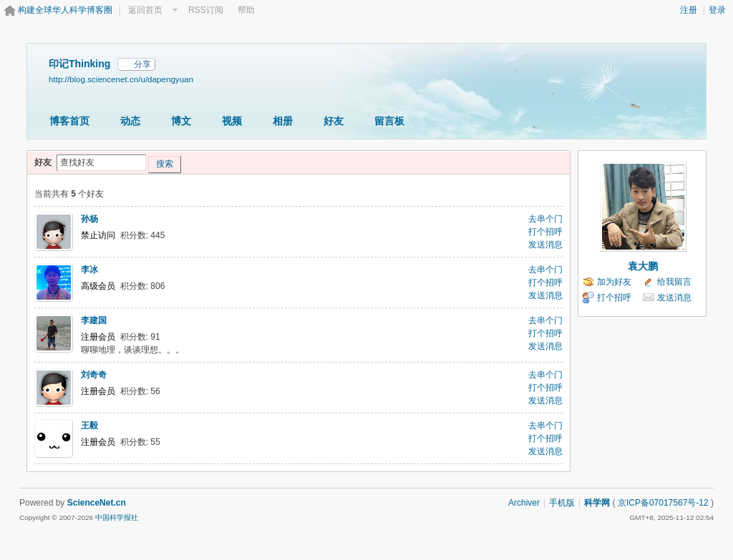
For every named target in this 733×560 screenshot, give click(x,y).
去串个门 (545, 219)
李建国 (94, 320)
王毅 (89, 426)
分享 (142, 64)
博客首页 (69, 121)
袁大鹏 (643, 266)
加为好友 (614, 282)
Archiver (524, 503)
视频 (232, 121)
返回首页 (145, 10)
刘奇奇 (94, 375)
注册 (689, 10)
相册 (283, 121)
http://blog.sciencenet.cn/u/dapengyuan (121, 79)
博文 (181, 121)
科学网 (597, 503)
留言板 (389, 121)
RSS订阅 (206, 10)
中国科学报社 (117, 517)
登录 (717, 10)
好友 (334, 121)
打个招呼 (545, 232)
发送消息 (545, 245)
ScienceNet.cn (97, 503)
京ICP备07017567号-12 (663, 503)
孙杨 (89, 219)
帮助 (246, 10)
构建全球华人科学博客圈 (65, 10)
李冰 (89, 270)
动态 (130, 121)
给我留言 (674, 282)
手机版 (562, 503)
